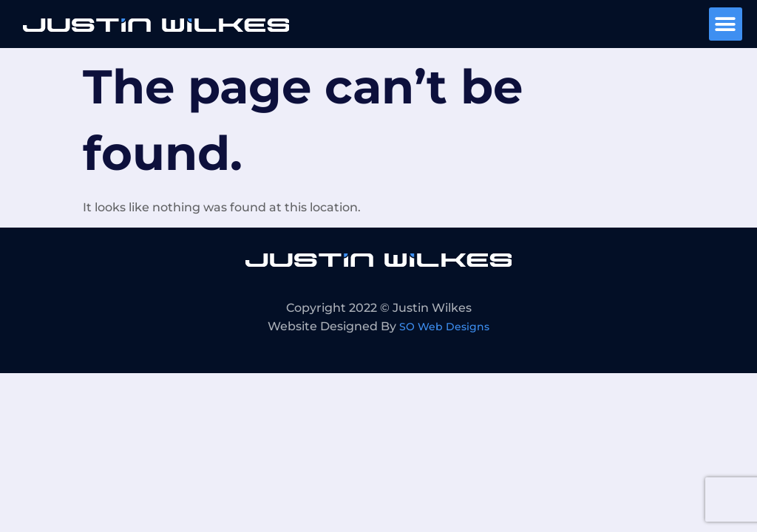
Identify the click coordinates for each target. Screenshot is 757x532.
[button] (726, 24)
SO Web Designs (444, 327)
